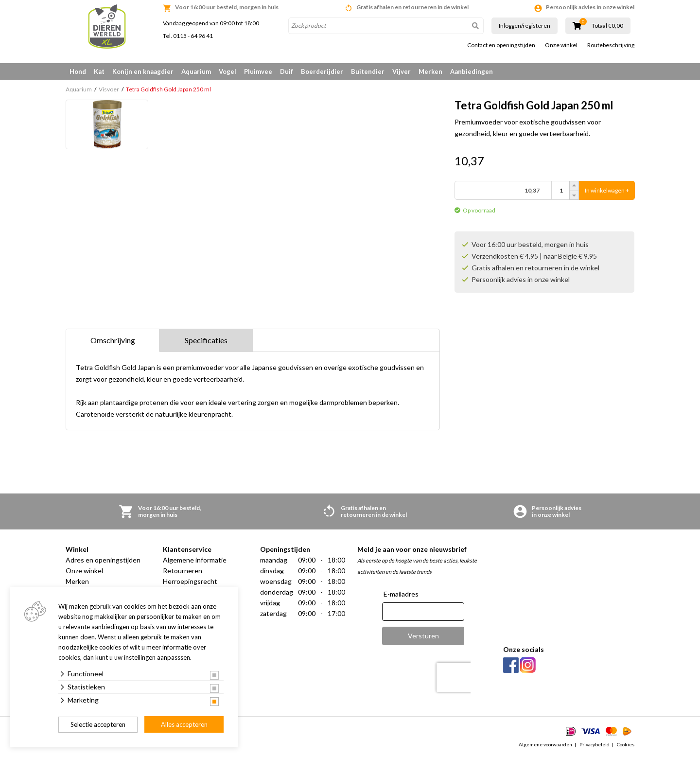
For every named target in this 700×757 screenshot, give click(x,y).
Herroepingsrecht (190, 581)
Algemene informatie (195, 560)
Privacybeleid (595, 744)
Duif (287, 71)
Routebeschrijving (611, 45)
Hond (78, 71)
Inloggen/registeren (525, 26)
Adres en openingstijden (103, 560)
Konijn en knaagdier (143, 71)
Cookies (626, 744)
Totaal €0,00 (607, 26)
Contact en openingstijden (501, 45)
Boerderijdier (322, 71)
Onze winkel (561, 45)
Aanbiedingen (472, 71)
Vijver (402, 71)
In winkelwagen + (607, 190)
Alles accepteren (184, 724)
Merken (430, 71)
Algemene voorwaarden (545, 744)
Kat (99, 71)
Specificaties (206, 340)
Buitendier (368, 71)
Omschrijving (113, 340)
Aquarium (196, 71)
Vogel (227, 71)
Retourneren (183, 571)
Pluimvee (258, 71)
